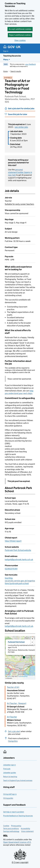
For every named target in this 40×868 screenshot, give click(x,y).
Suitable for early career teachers (19, 204)
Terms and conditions (11, 828)
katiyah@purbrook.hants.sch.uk (19, 559)
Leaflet (8, 676)
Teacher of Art (13, 687)
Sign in (6, 51)
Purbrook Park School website (18, 550)
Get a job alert (14, 731)
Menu (6, 60)
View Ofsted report (13, 541)
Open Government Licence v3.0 (17, 842)
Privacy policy (16, 826)
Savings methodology (11, 831)
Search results (16, 71)
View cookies (20, 40)
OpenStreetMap (23, 676)
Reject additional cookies (20, 35)
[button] (24, 658)
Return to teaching (10, 777)
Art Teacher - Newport (17, 703)
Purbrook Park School (16, 642)
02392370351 (11, 569)
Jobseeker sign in (9, 765)
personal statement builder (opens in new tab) (20, 172)
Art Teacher (12, 717)
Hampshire (13, 741)
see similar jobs (21, 127)
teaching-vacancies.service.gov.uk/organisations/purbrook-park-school (20, 581)
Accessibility (25, 828)
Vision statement (27, 831)
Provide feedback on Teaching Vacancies (18, 816)
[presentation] (20, 658)
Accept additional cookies (20, 29)
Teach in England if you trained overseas (18, 780)
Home (5, 71)
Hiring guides (8, 798)
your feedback (31, 64)
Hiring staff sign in (10, 794)
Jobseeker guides (10, 773)
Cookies (6, 826)
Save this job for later (18, 114)
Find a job (7, 769)
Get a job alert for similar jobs (21, 108)
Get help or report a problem (14, 812)
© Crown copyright (20, 862)
